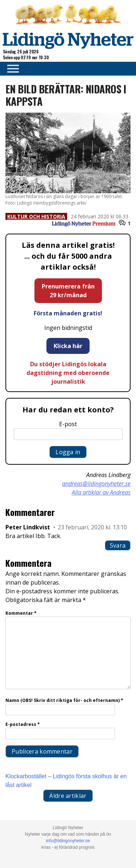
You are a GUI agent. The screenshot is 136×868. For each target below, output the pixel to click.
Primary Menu (11, 69)
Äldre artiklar (68, 796)
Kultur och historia (36, 216)
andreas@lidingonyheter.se (96, 484)
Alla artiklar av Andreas (101, 492)
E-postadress (23, 724)
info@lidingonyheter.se (68, 841)
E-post (68, 424)
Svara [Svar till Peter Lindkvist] (118, 545)
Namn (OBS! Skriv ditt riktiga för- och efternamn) (64, 700)
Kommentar (21, 613)
